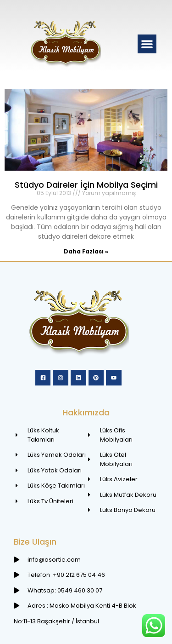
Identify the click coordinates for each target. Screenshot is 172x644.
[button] (147, 44)
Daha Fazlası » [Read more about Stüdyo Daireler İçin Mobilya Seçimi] (86, 251)
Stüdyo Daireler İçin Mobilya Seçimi (86, 185)
